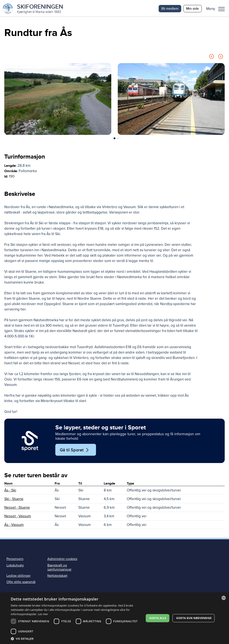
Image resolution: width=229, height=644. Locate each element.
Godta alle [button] (158, 618)
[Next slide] (221, 58)
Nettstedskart (57, 576)
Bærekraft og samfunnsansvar (59, 568)
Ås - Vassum (14, 525)
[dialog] (114, 618)
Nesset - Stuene (17, 508)
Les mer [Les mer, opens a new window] (43, 614)
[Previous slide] (212, 58)
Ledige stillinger (19, 576)
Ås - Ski (10, 491)
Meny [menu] (221, 9)
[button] (217, 9)
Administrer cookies (62, 560)
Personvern (15, 560)
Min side (193, 9)
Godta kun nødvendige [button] (194, 618)
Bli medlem (170, 9)
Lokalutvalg (15, 566)
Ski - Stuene (14, 500)
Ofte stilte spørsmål (21, 583)
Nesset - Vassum (18, 517)
